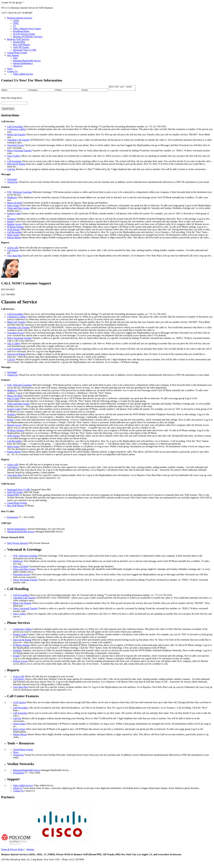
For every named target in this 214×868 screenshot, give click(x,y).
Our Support (13, 55)
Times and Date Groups (18, 209)
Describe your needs (124, 88)
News (10, 69)
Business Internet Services (20, 18)
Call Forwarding (15, 127)
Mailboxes (12, 198)
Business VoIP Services (18, 39)
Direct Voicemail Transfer (19, 151)
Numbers (12, 220)
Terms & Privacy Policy (13, 850)
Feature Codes (14, 214)
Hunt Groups (13, 236)
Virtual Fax (12, 183)
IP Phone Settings (16, 228)
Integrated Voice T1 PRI (25, 50)
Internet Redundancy (23, 63)
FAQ (15, 58)
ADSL (16, 21)
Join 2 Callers (14, 157)
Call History (13, 251)
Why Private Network (18, 544)
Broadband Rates (21, 31)
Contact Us (12, 71)
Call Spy (11, 170)
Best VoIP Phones (22, 45)
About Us (18, 66)
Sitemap (30, 850)
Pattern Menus (14, 238)
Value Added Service (23, 74)
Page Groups (13, 206)
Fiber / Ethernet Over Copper (27, 29)
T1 (14, 26)
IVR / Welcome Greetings (19, 193)
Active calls (13, 248)
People (10, 222)
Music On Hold (15, 204)
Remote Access (14, 225)
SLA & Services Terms (24, 34)
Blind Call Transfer (16, 135)
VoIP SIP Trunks (21, 47)
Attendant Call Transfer (18, 141)
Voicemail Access (16, 146)
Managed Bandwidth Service (27, 61)
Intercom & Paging (16, 165)
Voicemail (12, 180)
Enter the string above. (12, 99)
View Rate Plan (14, 256)
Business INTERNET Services (28, 37)
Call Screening (14, 162)
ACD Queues (14, 230)
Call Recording (14, 233)
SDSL (16, 23)
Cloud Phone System (17, 53)
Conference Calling (16, 130)
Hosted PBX (19, 42)
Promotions (13, 518)
